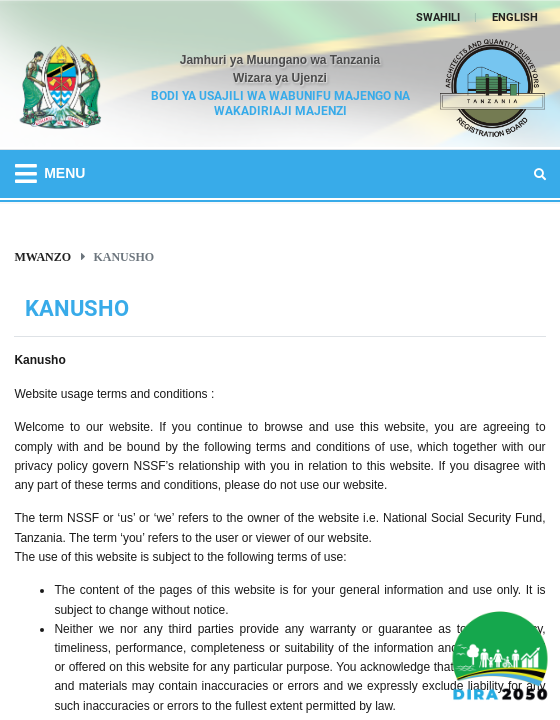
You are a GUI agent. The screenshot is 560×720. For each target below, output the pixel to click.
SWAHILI (438, 17)
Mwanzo (42, 256)
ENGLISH (515, 17)
